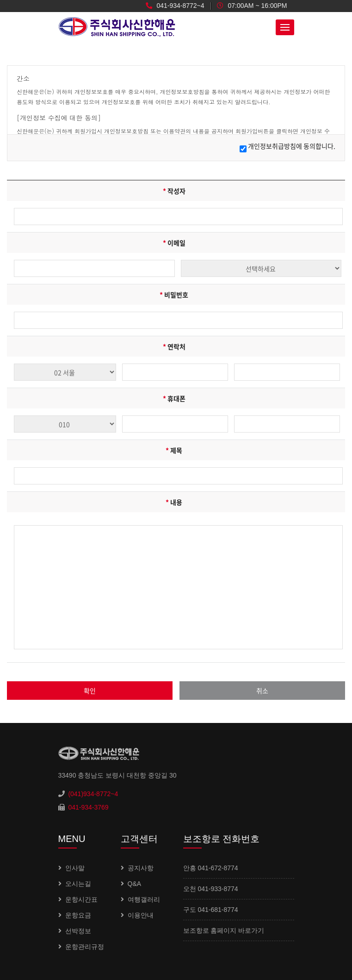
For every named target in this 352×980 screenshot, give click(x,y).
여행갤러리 (144, 899)
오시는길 (78, 884)
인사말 (75, 868)
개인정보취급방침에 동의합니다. (292, 146)
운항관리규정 (85, 947)
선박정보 (78, 931)
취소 (262, 691)
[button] (285, 27)
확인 (90, 691)
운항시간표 (81, 899)
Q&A (135, 884)
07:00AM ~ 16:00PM (252, 6)
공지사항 (141, 868)
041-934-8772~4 (175, 6)
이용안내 (141, 915)
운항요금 (78, 915)
